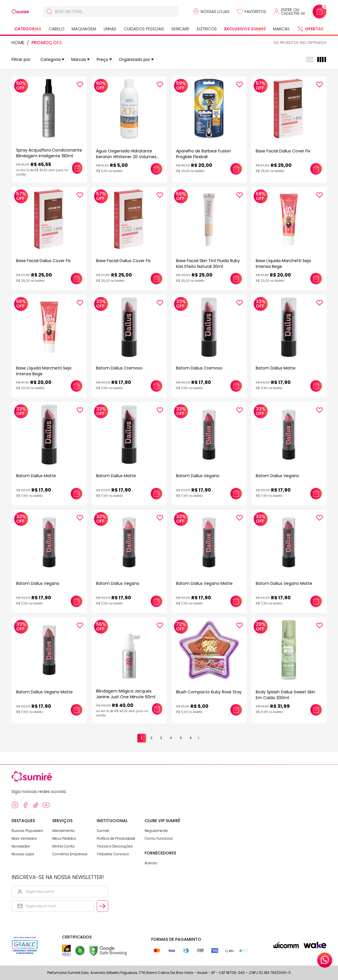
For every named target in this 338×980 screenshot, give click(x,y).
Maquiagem (84, 29)
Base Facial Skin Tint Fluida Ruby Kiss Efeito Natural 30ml (208, 264)
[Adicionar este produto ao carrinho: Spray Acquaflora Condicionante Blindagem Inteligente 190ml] (77, 168)
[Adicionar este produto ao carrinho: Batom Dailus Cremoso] (156, 386)
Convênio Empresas (70, 854)
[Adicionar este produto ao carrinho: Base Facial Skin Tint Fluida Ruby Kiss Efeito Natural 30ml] (236, 279)
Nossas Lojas (215, 12)
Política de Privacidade (116, 838)
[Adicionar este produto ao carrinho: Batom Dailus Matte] (316, 386)
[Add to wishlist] (80, 85)
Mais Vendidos (24, 838)
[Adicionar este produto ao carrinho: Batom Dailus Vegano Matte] (236, 601)
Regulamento (156, 831)
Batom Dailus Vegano (198, 476)
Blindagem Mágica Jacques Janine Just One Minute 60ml (126, 694)
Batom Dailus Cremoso (119, 368)
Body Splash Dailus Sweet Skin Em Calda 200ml (285, 695)
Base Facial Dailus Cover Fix (283, 151)
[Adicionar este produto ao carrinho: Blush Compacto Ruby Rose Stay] (236, 710)
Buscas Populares (27, 831)
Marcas (281, 29)
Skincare (180, 29)
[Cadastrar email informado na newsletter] (102, 906)
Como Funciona (159, 838)
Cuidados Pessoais (144, 29)
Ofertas (314, 29)
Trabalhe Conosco (113, 854)
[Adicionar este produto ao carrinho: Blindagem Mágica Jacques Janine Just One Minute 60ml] (157, 709)
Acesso (151, 863)
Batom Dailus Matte (276, 368)
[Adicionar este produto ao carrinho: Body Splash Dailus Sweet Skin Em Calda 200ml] (316, 710)
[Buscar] (49, 12)
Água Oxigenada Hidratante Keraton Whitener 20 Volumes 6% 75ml (126, 157)
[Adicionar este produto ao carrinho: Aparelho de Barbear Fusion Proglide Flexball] (236, 169)
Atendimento (64, 831)
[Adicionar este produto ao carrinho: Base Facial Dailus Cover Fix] (316, 169)
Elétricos (207, 29)
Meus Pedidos (64, 838)
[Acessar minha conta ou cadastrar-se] (289, 12)
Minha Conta (63, 846)
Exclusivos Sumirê (245, 29)
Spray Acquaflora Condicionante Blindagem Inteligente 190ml (49, 153)
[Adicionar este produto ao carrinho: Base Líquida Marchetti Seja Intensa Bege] (316, 279)
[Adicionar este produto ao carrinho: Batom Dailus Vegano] (236, 494)
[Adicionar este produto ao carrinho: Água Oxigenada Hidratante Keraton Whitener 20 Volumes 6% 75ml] (156, 169)
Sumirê (103, 831)
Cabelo (57, 29)
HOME (18, 43)
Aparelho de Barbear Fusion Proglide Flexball (203, 154)
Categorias (28, 29)
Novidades (21, 846)
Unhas (110, 29)
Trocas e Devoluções (115, 846)
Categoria (52, 59)
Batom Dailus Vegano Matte (204, 583)
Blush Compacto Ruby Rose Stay (209, 692)
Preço (104, 59)
